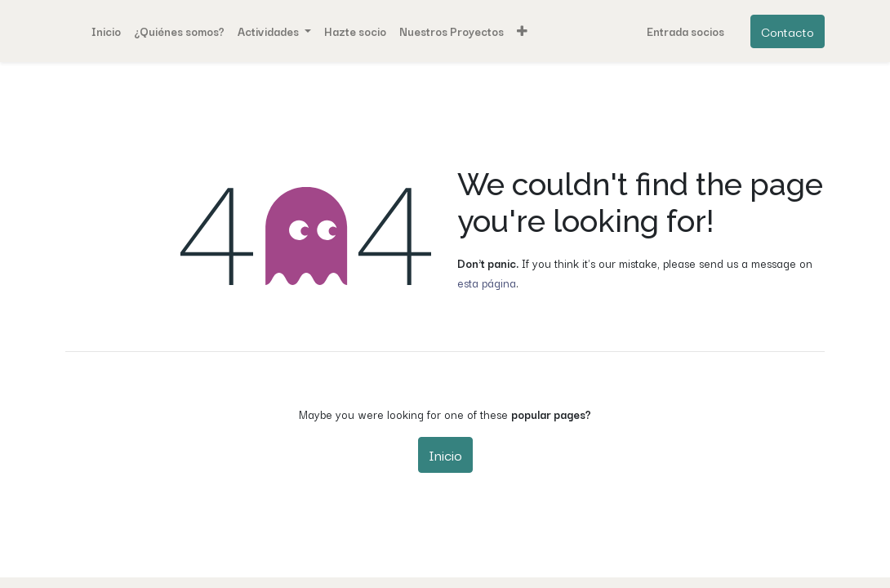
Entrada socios (685, 31)
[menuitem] (106, 31)
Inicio (445, 454)
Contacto (788, 31)
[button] (522, 31)
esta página (487, 283)
